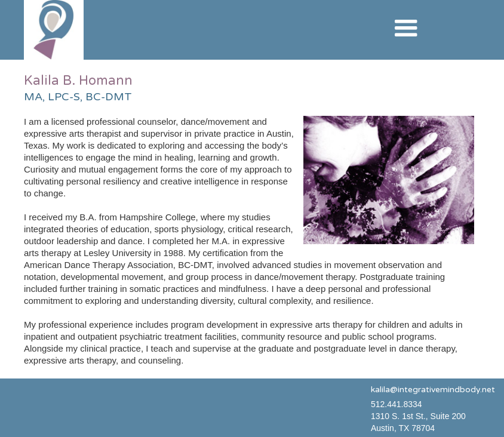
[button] (406, 29)
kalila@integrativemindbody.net (433, 390)
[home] (54, 30)
